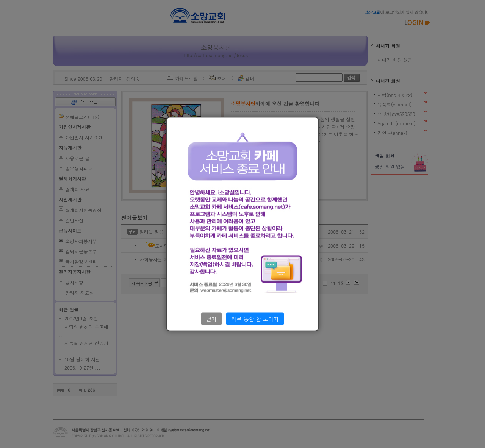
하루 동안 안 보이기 (255, 318)
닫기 (211, 318)
